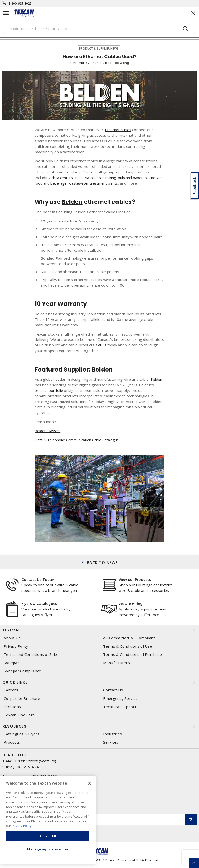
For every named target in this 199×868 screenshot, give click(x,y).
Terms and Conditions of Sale (30, 655)
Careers (11, 690)
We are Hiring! (131, 603)
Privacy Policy (16, 646)
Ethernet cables (119, 130)
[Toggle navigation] (6, 13)
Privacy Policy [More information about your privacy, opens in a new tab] (22, 826)
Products (12, 742)
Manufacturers (117, 663)
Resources (99, 726)
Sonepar (11, 663)
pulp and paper (137, 178)
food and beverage (67, 183)
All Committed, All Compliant (129, 638)
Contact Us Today (38, 579)
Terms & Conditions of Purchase (133, 655)
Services (111, 742)
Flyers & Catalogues (39, 603)
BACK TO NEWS (102, 563)
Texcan (99, 630)
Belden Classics (48, 431)
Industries (113, 734)
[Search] (99, 28)
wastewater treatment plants (111, 183)
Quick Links (99, 682)
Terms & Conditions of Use (128, 646)
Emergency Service (120, 699)
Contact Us (113, 690)
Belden (157, 379)
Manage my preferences (48, 849)
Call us (102, 345)
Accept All (48, 836)
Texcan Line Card (19, 715)
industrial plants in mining (99, 178)
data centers (63, 178)
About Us (12, 638)
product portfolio (50, 390)
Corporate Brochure (22, 699)
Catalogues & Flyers (21, 734)
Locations (12, 707)
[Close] (89, 783)
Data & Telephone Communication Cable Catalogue (79, 440)
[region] (48, 820)
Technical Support (120, 707)
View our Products (135, 579)
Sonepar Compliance (22, 671)
